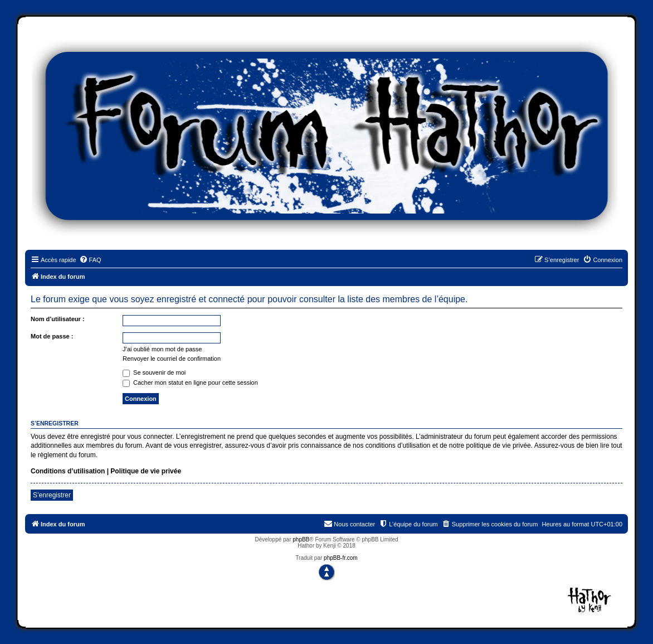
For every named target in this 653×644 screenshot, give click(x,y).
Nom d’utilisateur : (58, 319)
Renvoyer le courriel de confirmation (172, 359)
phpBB (301, 539)
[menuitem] (90, 260)
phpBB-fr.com (341, 558)
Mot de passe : (52, 336)
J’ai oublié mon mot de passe (162, 349)
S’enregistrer (52, 495)
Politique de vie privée (146, 471)
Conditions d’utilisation (68, 471)
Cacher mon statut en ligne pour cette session (190, 382)
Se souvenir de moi (154, 372)
